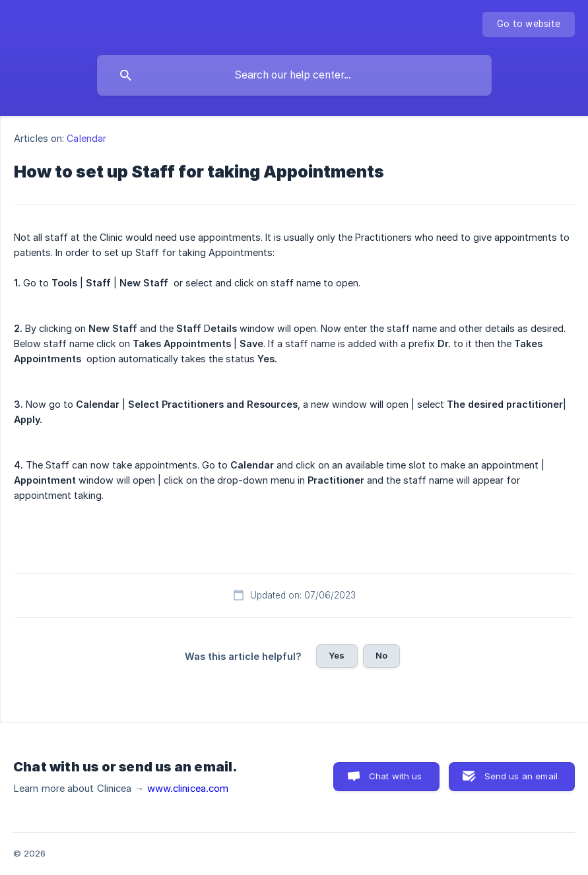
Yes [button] (337, 655)
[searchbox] (294, 75)
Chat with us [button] (396, 776)
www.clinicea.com (188, 789)
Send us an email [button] (521, 776)
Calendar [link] (86, 138)
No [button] (381, 655)
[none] (529, 24)
